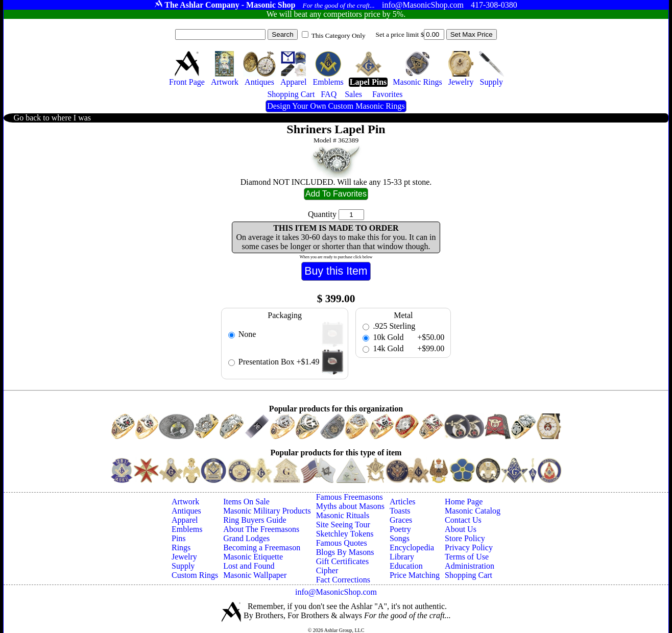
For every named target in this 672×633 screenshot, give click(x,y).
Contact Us (463, 520)
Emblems (187, 529)
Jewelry (184, 557)
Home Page (464, 502)
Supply (183, 566)
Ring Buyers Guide (255, 520)
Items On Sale (246, 502)
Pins (179, 538)
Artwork (185, 502)
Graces (401, 520)
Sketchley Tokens (345, 534)
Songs (400, 538)
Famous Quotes (342, 543)
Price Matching (415, 575)
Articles (403, 502)
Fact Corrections (343, 580)
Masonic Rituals (343, 515)
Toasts (400, 511)
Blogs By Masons (345, 552)
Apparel (185, 520)
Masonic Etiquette (253, 557)
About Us (461, 529)
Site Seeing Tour (343, 525)
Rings (181, 547)
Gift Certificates (343, 561)
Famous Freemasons (350, 497)
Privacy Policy (469, 547)
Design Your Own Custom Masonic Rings (336, 106)
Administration (470, 566)
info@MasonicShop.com (336, 592)
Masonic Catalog (473, 511)
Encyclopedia (412, 547)
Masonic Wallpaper (255, 575)
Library (402, 557)
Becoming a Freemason (262, 547)
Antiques (186, 511)
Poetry (400, 529)
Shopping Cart (469, 575)
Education (406, 566)
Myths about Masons (350, 506)
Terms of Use (467, 557)
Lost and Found (249, 566)
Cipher (327, 570)
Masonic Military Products (267, 511)
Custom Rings (195, 575)
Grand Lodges (246, 538)
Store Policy (465, 538)
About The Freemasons (261, 529)
